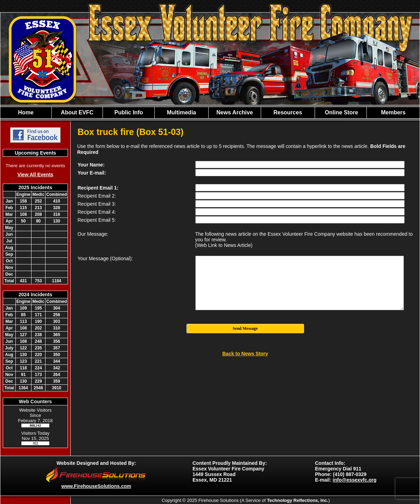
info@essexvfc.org (355, 480)
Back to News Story (245, 354)
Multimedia (182, 112)
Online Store (341, 112)
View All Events (36, 175)
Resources (288, 112)
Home (26, 112)
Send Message (245, 328)
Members (393, 112)
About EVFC (77, 112)
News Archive (234, 112)
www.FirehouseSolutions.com (96, 486)
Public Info (129, 112)
